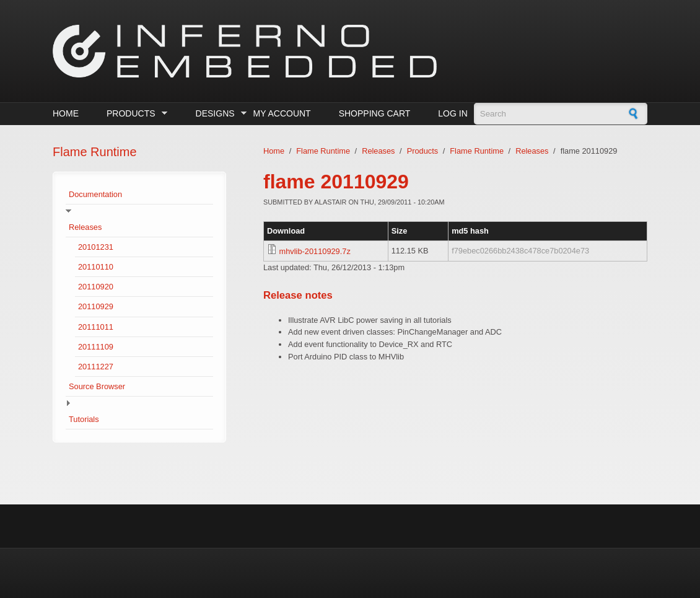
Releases (85, 227)
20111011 (96, 327)
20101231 (96, 247)
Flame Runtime (323, 151)
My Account (282, 113)
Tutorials (84, 419)
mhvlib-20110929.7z (315, 251)
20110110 (96, 267)
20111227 (96, 367)
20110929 (96, 306)
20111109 (96, 347)
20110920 (96, 287)
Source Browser (97, 386)
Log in (453, 113)
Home (66, 113)
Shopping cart (375, 113)
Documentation (95, 194)
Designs (218, 114)
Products (134, 114)
